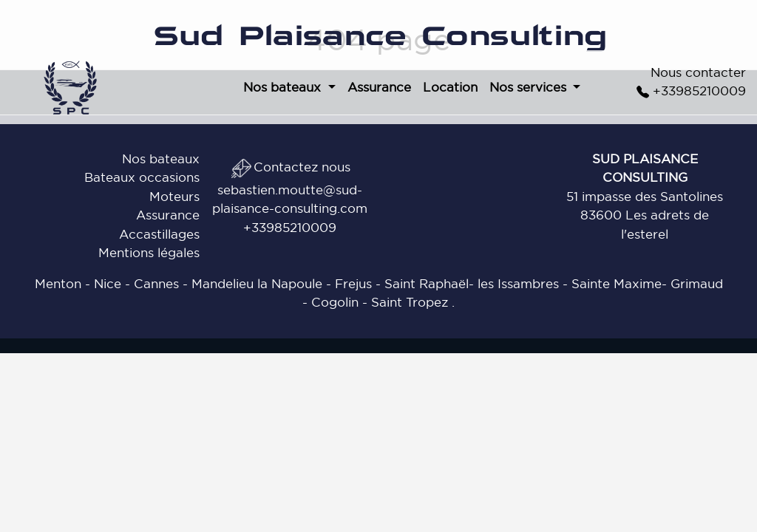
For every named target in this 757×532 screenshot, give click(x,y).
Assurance (379, 87)
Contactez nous (290, 167)
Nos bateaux (161, 158)
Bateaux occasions (142, 177)
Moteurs (174, 196)
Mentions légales (149, 252)
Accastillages (159, 234)
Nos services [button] (530, 87)
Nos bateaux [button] (284, 87)
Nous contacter (698, 72)
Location (450, 87)
